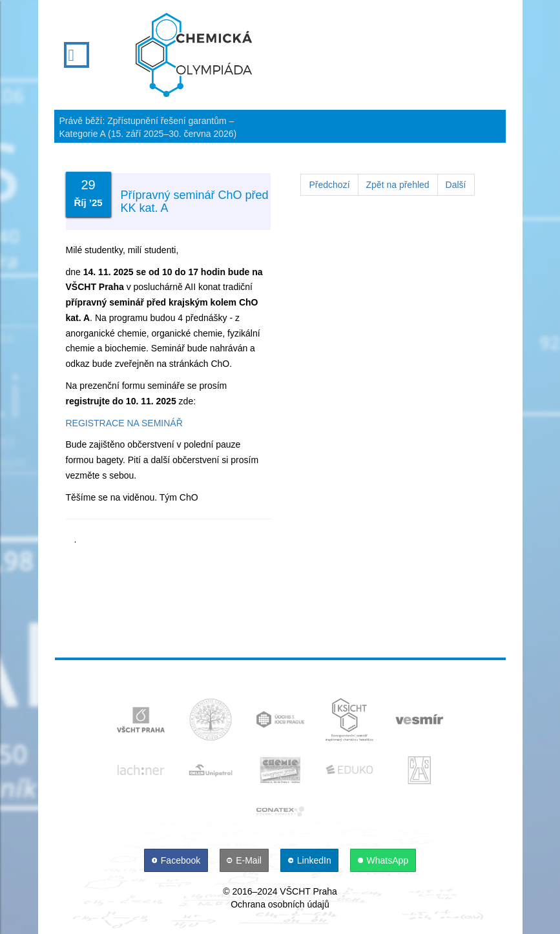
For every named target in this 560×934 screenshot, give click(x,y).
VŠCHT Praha (308, 891)
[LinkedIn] (311, 860)
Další (456, 185)
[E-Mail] (246, 860)
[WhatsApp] (383, 860)
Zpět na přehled (398, 185)
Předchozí (329, 185)
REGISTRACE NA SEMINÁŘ (124, 423)
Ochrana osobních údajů (280, 904)
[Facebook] (177, 860)
